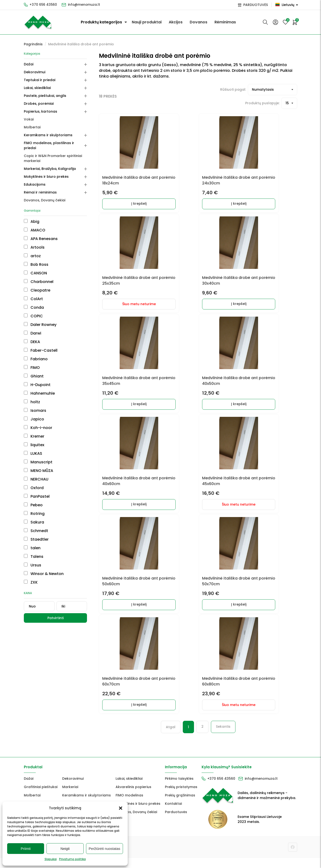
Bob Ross (36, 264)
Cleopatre (37, 290)
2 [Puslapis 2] (202, 737)
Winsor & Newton (44, 574)
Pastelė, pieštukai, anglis (45, 96)
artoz (32, 256)
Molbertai (32, 127)
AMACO (35, 230)
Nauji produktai (147, 22)
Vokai (29, 119)
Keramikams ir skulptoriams (48, 135)
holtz (32, 402)
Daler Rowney (40, 325)
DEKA (32, 342)
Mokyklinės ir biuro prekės (46, 177)
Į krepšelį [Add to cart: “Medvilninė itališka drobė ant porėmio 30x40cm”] (234, 307)
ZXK (31, 582)
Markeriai (70, 797)
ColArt (33, 299)
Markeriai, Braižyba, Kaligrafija (50, 169)
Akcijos (176, 22)
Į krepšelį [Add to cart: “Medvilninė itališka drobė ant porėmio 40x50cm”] (234, 409)
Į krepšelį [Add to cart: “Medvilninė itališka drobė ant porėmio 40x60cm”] (134, 511)
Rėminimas (225, 22)
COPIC (33, 316)
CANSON (35, 273)
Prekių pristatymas (181, 797)
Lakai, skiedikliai (37, 88)
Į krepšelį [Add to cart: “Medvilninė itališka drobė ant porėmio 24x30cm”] (234, 205)
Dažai (29, 64)
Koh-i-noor (38, 428)
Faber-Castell (41, 350)
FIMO (32, 368)
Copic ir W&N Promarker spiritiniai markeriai (53, 158)
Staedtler (36, 539)
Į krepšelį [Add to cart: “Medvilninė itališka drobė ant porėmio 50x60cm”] (134, 612)
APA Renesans (41, 239)
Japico (34, 419)
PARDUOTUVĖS (256, 5)
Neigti (65, 849)
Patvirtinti (56, 618)
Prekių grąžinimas (180, 805)
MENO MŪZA (38, 471)
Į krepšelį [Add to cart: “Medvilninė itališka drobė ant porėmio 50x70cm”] (234, 612)
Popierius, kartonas (41, 111)
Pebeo (33, 505)
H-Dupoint (37, 385)
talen (32, 548)
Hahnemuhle (39, 393)
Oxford (34, 488)
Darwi (33, 333)
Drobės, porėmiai (39, 104)
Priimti (26, 849)
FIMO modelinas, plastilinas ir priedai (49, 145)
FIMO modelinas (129, 805)
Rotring (34, 514)
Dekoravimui (35, 72)
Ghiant (34, 376)
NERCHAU (36, 479)
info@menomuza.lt (85, 5)
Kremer (34, 436)
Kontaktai (173, 814)
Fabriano (36, 359)
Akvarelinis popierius (133, 797)
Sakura (34, 522)
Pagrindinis (33, 44)
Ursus (33, 565)
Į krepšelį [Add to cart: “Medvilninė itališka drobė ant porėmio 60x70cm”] (134, 714)
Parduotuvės (176, 822)
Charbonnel (39, 282)
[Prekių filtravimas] (273, 90)
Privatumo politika (72, 859)
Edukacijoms (35, 184)
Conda (34, 307)
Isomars (35, 410)
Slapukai (51, 859)
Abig (32, 222)
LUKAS (33, 453)
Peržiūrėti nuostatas (104, 849)
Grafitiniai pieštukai (41, 797)
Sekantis (223, 737)
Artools (34, 247)
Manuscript (38, 462)
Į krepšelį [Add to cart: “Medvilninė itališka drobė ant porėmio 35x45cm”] (134, 409)
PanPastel (37, 496)
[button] (121, 808)
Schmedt (36, 531)
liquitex (34, 445)
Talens (34, 557)
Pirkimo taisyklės (179, 789)
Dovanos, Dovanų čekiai (45, 200)
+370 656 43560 (43, 5)
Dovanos (199, 22)
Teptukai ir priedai (40, 80)
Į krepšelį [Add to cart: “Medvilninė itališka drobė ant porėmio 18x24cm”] (134, 205)
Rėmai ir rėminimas (40, 192)
